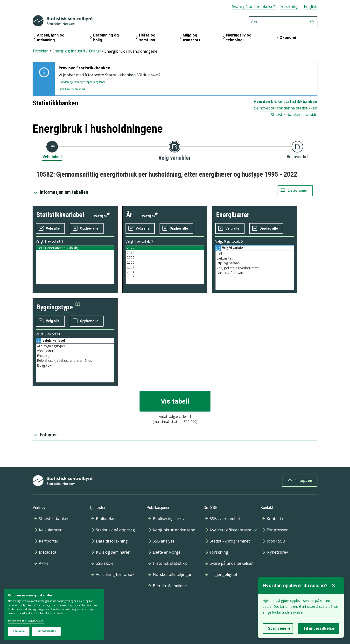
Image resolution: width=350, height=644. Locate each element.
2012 (165, 253)
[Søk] (283, 22)
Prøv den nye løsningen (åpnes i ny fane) (82, 82)
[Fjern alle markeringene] (87, 229)
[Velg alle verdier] (50, 229)
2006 (165, 262)
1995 (165, 277)
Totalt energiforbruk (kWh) (75, 248)
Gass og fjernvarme (255, 273)
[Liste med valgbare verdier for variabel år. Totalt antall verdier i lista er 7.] (165, 265)
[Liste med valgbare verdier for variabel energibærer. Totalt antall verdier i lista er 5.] (255, 270)
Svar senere (279, 628)
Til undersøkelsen (320, 628)
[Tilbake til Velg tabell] (52, 150)
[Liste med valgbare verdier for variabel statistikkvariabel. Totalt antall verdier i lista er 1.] (75, 265)
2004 (165, 267)
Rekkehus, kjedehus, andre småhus (75, 361)
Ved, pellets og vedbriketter (255, 268)
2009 (165, 258)
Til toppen (300, 481)
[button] (58, 307)
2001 (165, 272)
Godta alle (19, 631)
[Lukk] (334, 586)
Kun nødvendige (46, 631)
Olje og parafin (255, 263)
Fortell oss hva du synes (72, 89)
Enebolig (75, 356)
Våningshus (75, 351)
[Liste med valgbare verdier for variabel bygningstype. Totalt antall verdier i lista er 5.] (75, 363)
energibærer (233, 215)
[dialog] (54, 615)
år (129, 215)
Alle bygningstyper (75, 346)
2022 (165, 248)
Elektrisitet (255, 258)
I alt (255, 253)
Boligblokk (75, 365)
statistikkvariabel (60, 215)
